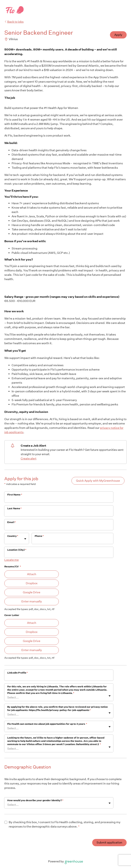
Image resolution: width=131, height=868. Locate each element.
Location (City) (17, 550)
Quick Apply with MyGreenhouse (98, 481)
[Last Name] (59, 513)
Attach (32, 574)
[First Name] (59, 499)
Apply (118, 35)
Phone (39, 536)
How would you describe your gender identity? (35, 800)
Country (13, 536)
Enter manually (32, 601)
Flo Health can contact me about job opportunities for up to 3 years (47, 724)
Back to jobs (14, 22)
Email (12, 522)
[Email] (59, 527)
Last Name (15, 508)
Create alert (29, 459)
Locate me (12, 560)
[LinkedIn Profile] (59, 678)
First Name (15, 495)
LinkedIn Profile (18, 673)
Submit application (109, 842)
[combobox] (8, 540)
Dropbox (32, 583)
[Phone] (72, 541)
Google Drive (32, 592)
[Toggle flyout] (25, 539)
